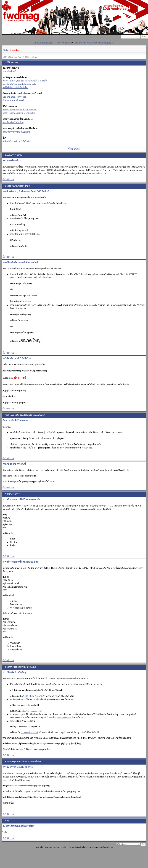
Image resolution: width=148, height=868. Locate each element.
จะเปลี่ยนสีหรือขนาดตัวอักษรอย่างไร (19, 84)
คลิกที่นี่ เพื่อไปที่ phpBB (32, 696)
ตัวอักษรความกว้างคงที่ (13, 100)
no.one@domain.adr (30, 732)
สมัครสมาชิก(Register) (44, 43)
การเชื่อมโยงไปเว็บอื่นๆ (13, 122)
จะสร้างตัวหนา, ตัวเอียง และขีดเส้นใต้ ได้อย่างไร (25, 81)
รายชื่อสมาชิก (80, 43)
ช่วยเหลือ (67, 43)
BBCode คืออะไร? (10, 71)
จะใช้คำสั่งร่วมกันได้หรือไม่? (15, 87)
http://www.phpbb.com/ (32, 711)
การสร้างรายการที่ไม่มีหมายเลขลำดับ (20, 110)
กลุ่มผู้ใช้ (92, 43)
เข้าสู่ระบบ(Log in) (106, 43)
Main (5, 50)
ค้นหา (59, 43)
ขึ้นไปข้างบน (74, 149)
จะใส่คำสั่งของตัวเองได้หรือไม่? (17, 141)
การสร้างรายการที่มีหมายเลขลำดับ (19, 113)
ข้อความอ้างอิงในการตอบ (14, 97)
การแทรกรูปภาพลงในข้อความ (17, 132)
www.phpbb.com (64, 718)
